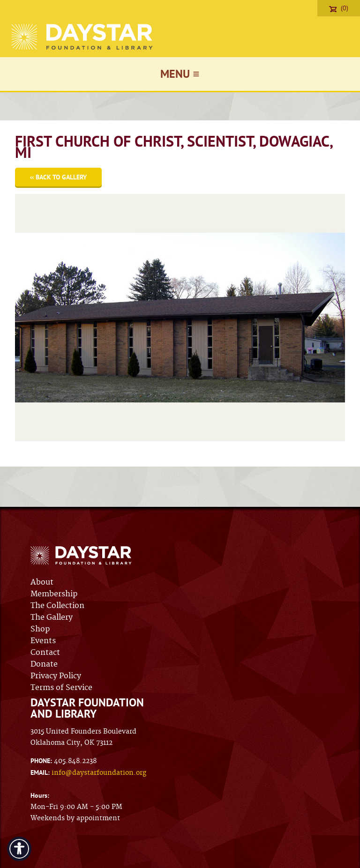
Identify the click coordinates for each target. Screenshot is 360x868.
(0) (339, 8)
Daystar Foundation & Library (83, 37)
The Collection (57, 606)
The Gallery (52, 617)
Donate (44, 664)
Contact (45, 653)
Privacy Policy (56, 676)
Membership (54, 594)
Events (43, 641)
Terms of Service (61, 688)
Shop (40, 629)
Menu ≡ (180, 74)
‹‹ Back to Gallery (58, 177)
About (42, 582)
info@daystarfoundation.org (99, 773)
